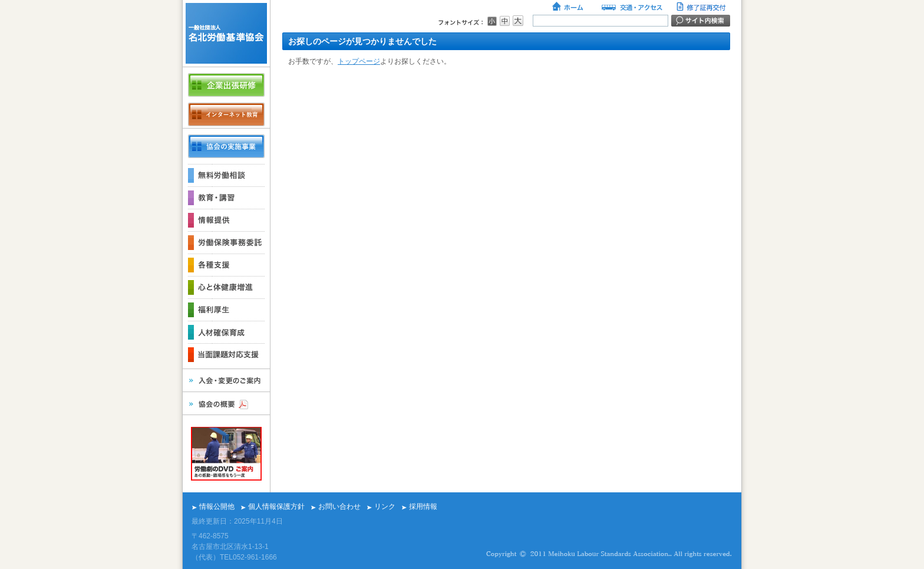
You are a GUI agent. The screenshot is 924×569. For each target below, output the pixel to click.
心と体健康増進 (226, 287)
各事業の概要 (226, 146)
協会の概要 (226, 403)
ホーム (569, 8)
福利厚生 (226, 310)
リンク (385, 506)
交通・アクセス (631, 8)
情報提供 (226, 220)
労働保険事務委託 (226, 242)
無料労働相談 (226, 175)
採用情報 (423, 506)
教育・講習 (226, 198)
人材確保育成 (226, 332)
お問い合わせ (339, 506)
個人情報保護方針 (276, 506)
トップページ (359, 61)
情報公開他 (217, 506)
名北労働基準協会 (226, 33)
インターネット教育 (226, 114)
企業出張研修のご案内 (226, 85)
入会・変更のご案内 (226, 380)
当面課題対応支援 (226, 354)
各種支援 (226, 265)
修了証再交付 (702, 8)
